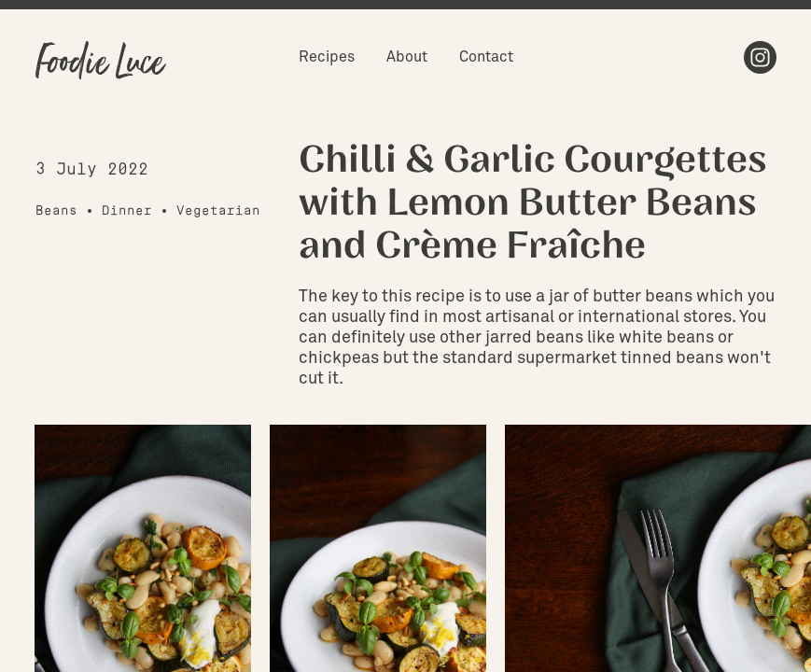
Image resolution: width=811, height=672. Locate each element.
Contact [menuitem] (486, 57)
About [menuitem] (407, 57)
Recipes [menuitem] (327, 57)
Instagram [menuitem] (760, 57)
